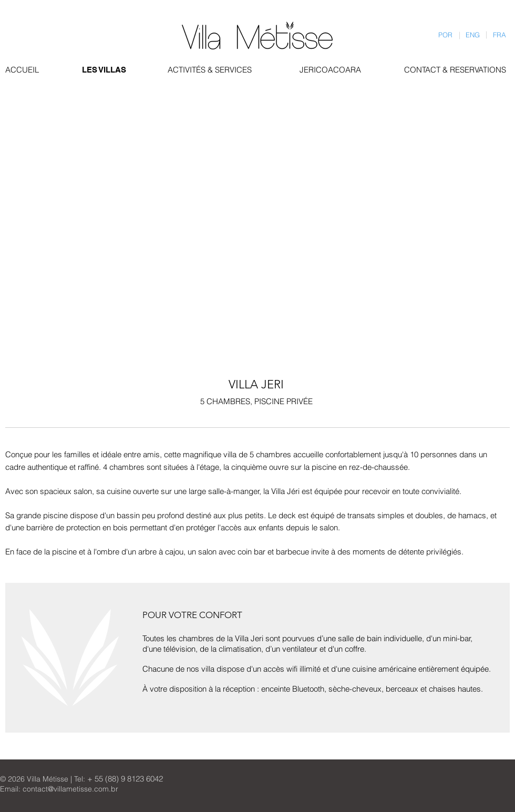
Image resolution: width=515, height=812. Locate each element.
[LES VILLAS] (105, 70)
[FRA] (500, 35)
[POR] (446, 35)
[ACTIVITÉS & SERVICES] (213, 70)
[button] (64, 137)
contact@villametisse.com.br (70, 789)
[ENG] (473, 35)
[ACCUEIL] (22, 70)
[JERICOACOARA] (331, 70)
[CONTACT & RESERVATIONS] (456, 70)
